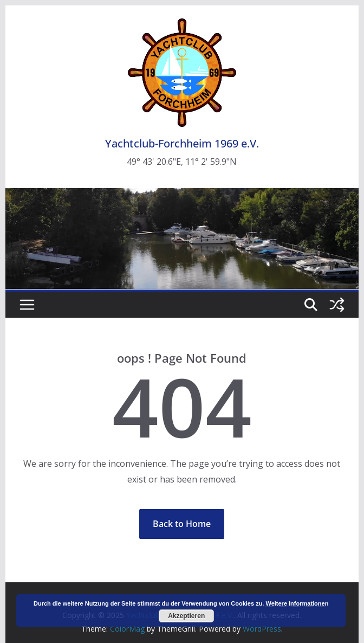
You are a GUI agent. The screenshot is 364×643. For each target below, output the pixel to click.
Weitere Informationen (297, 603)
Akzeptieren (186, 616)
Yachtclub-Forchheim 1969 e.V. (182, 143)
